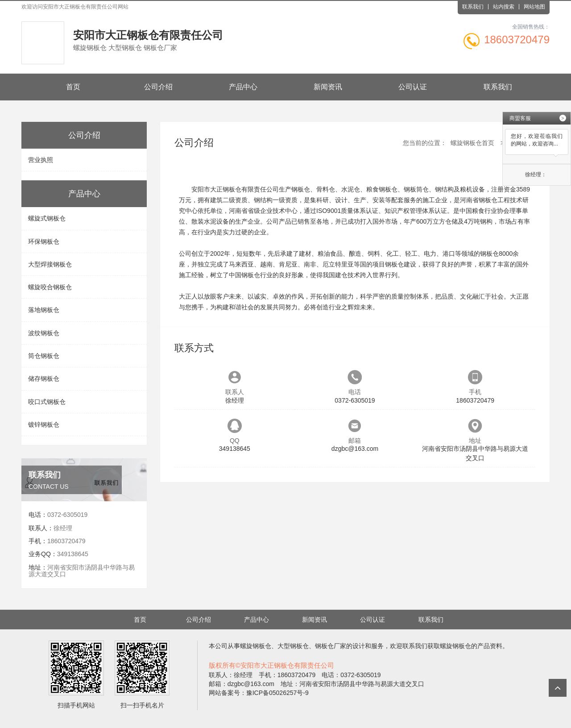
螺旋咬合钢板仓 (50, 287)
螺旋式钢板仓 (47, 218)
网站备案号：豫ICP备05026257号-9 (259, 693)
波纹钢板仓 (44, 333)
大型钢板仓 (293, 646)
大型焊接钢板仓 (50, 264)
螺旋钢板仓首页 (472, 143)
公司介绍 (158, 87)
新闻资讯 (328, 87)
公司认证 (413, 87)
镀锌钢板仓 (44, 424)
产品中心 (243, 87)
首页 (73, 87)
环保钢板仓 (44, 241)
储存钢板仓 (44, 379)
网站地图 (534, 7)
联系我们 (473, 7)
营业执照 (41, 160)
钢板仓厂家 (331, 646)
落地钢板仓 (44, 310)
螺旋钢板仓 (256, 646)
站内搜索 (504, 7)
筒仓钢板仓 (44, 356)
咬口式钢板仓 (47, 402)
